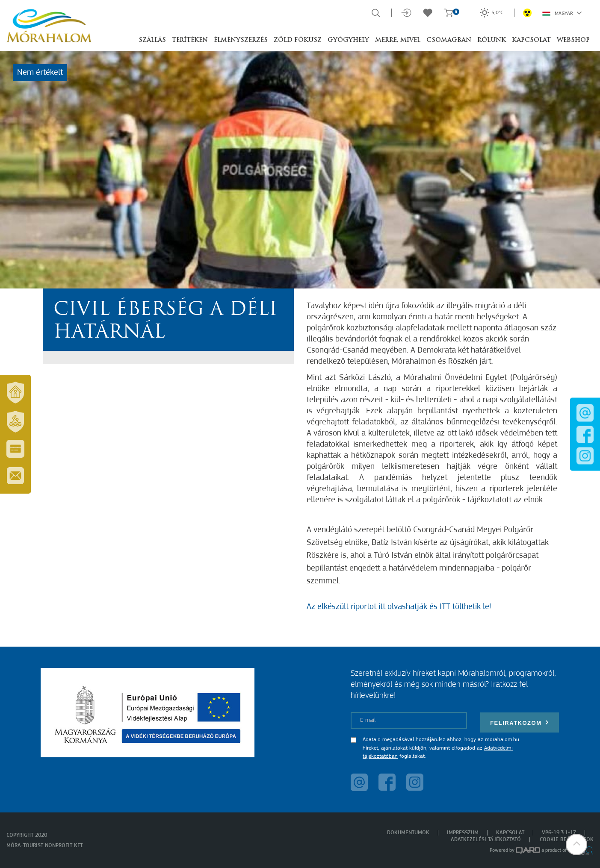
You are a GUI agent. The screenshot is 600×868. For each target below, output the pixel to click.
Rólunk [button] (492, 40)
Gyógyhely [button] (348, 40)
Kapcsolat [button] (531, 40)
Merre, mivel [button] (398, 40)
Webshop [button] (573, 40)
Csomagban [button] (449, 40)
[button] (576, 844)
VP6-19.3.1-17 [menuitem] (559, 833)
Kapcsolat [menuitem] (510, 833)
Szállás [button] (152, 40)
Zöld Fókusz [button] (298, 40)
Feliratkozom (520, 722)
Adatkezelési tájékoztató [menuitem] (486, 840)
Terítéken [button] (190, 40)
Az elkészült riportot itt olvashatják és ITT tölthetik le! (399, 607)
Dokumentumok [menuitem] (408, 833)
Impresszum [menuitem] (463, 833)
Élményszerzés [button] (241, 40)
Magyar (562, 13)
